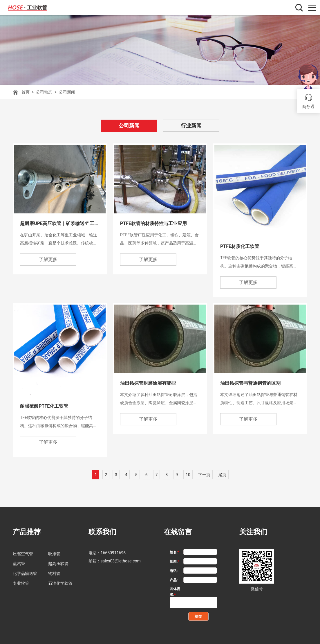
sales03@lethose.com (121, 561)
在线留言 (178, 532)
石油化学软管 (60, 583)
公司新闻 (67, 92)
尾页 (222, 475)
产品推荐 (27, 532)
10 (188, 475)
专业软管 (21, 583)
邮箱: (175, 562)
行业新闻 (191, 126)
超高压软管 (58, 564)
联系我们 (102, 532)
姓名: (175, 552)
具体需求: (175, 589)
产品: (174, 580)
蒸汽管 (19, 564)
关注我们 (253, 532)
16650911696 (113, 553)
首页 (26, 92)
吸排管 (54, 554)
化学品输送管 (25, 573)
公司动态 (44, 92)
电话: (174, 571)
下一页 (204, 475)
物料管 (54, 573)
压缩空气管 (23, 554)
